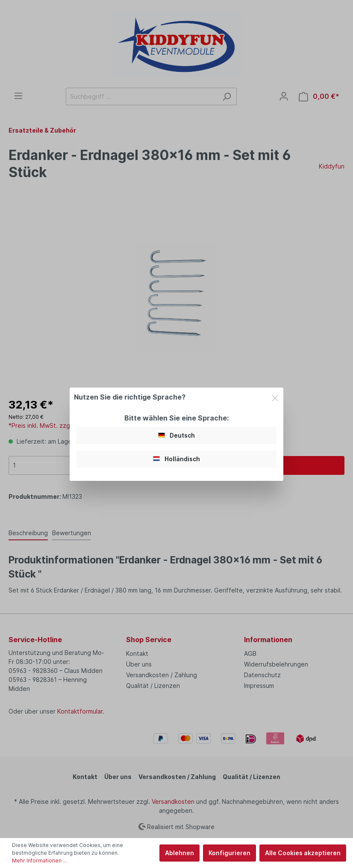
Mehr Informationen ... (39, 861)
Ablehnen (179, 853)
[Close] (275, 397)
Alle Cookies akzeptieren (303, 853)
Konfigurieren (229, 853)
